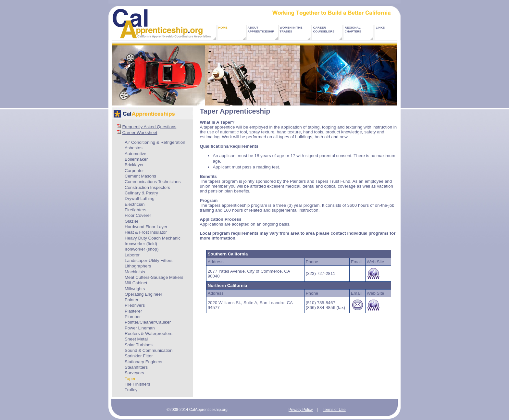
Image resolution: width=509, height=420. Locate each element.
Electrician (135, 204)
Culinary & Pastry (141, 193)
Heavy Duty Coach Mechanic (153, 238)
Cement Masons (140, 176)
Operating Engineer (143, 294)
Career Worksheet (140, 133)
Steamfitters (136, 367)
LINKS (380, 28)
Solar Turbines (139, 345)
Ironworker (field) (141, 244)
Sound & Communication (149, 350)
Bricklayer (134, 165)
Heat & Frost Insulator (146, 232)
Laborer (132, 255)
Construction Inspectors (147, 187)
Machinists (135, 272)
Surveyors (134, 373)
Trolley (131, 390)
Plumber (133, 317)
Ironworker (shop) (142, 249)
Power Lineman (140, 328)
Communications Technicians (153, 182)
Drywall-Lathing (140, 198)
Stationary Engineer (144, 362)
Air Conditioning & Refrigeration (155, 142)
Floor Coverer (138, 215)
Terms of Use (334, 410)
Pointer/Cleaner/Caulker (148, 322)
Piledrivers (135, 305)
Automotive (136, 154)
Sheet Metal (136, 339)
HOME (223, 28)
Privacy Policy (301, 410)
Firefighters (136, 210)
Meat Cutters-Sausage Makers (154, 277)
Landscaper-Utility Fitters (149, 260)
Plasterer (133, 311)
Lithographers (138, 266)
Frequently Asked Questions (149, 127)
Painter (131, 300)
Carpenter (134, 171)
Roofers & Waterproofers (149, 334)
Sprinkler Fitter (139, 356)
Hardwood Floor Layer (146, 227)
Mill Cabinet (136, 283)
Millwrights (135, 289)
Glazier (131, 221)
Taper (130, 379)
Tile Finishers (137, 384)
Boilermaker (136, 159)
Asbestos (134, 148)
